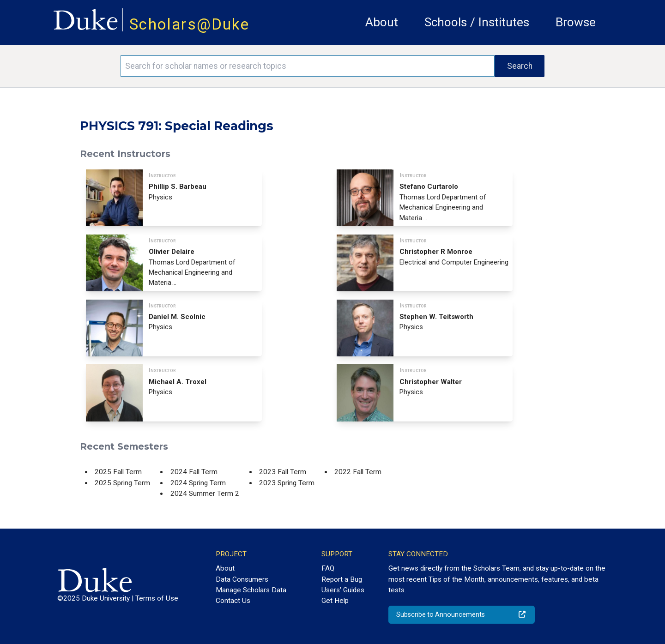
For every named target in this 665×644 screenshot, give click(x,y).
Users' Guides (343, 590)
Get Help (335, 601)
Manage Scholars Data (251, 590)
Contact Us (233, 601)
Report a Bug (342, 579)
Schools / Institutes (477, 22)
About (382, 22)
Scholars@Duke (189, 24)
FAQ (328, 568)
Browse (576, 22)
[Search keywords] (308, 66)
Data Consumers (242, 579)
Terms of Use (157, 598)
